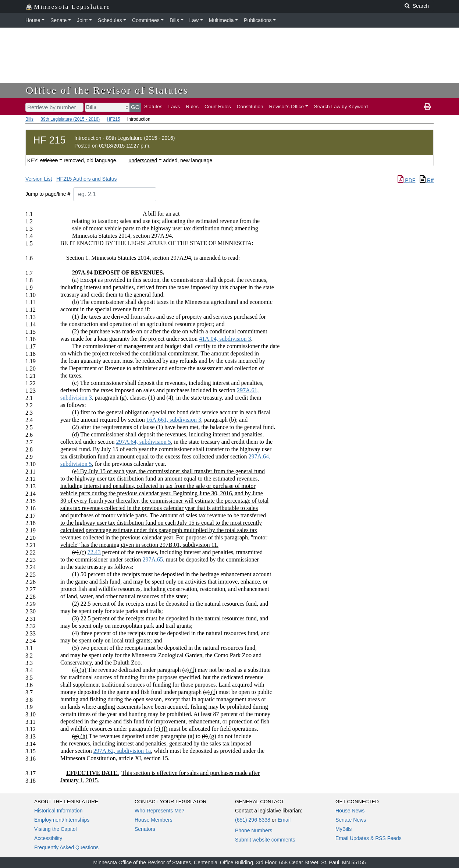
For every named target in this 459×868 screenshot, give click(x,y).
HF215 (113, 119)
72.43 (94, 552)
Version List (39, 179)
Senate (58, 20)
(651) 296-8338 (253, 820)
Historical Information (58, 811)
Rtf (427, 180)
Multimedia (221, 20)
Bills (174, 20)
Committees (146, 20)
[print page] (427, 107)
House (33, 20)
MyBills (344, 829)
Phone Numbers (254, 830)
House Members (154, 820)
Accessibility (48, 838)
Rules (192, 107)
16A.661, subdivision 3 (174, 420)
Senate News (351, 820)
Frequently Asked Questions (66, 847)
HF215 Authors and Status (86, 179)
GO (135, 107)
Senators (145, 829)
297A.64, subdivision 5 (144, 442)
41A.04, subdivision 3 (225, 339)
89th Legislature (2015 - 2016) (70, 119)
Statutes (153, 107)
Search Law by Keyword (341, 107)
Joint (82, 20)
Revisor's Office (287, 107)
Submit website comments (265, 840)
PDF (406, 180)
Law (194, 20)
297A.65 (153, 559)
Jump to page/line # (48, 194)
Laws (174, 107)
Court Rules (218, 107)
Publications (258, 20)
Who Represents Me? (159, 811)
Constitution (250, 107)
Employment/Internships (62, 820)
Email (284, 820)
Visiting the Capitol (56, 829)
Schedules (110, 20)
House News (350, 811)
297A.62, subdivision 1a (122, 751)
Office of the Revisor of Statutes (107, 90)
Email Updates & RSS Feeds (369, 838)
